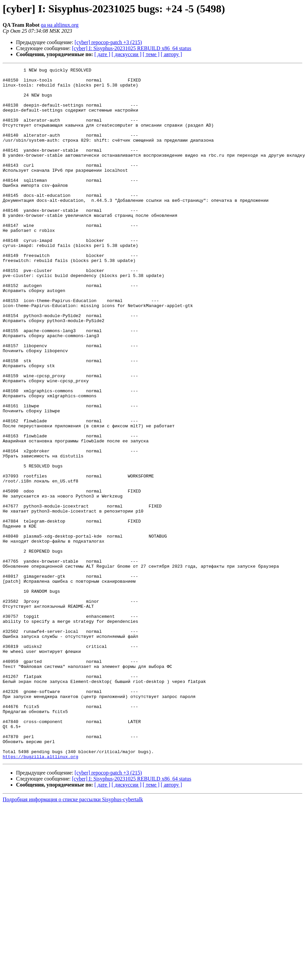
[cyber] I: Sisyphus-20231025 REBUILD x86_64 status (132, 48)
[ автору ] (171, 54)
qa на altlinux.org (60, 25)
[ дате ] (102, 54)
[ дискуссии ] (126, 54)
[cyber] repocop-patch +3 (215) (108, 42)
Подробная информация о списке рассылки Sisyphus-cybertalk (73, 938)
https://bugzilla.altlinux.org (40, 895)
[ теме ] (151, 54)
